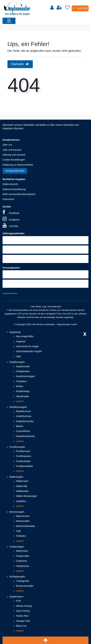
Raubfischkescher (26, 436)
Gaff (18, 531)
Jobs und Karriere (12, 150)
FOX (19, 601)
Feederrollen (23, 556)
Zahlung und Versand (14, 155)
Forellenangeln (17, 447)
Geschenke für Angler (28, 346)
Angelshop (15, 332)
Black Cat (21, 626)
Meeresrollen (23, 521)
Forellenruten (23, 451)
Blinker (20, 426)
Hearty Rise (22, 616)
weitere (20, 401)
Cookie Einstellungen (14, 160)
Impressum (8, 199)
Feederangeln (17, 547)
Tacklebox (21, 381)
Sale (19, 356)
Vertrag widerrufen (15, 171)
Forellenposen (24, 456)
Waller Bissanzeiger (27, 496)
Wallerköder (22, 491)
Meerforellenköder (26, 526)
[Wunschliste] (67, 8)
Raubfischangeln (18, 407)
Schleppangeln (17, 577)
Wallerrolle (22, 486)
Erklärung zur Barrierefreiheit (18, 165)
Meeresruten (23, 516)
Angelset (21, 341)
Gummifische (23, 431)
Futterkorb (22, 561)
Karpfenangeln (17, 362)
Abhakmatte (22, 396)
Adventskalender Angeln (29, 351)
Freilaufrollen (23, 371)
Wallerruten (22, 481)
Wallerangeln (16, 477)
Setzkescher (23, 566)
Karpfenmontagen (26, 376)
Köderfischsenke (25, 421)
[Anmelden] (52, 8)
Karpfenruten (23, 366)
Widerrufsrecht (10, 184)
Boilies (20, 386)
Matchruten (22, 551)
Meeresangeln (17, 512)
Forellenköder (23, 461)
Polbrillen (21, 536)
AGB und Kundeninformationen (19, 194)
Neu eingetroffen (25, 336)
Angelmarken (16, 597)
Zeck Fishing (23, 611)
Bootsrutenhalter (25, 586)
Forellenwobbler (25, 466)
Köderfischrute (24, 416)
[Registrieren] (59, 8)
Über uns (7, 145)
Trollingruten (23, 581)
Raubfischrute (23, 411)
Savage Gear (23, 621)
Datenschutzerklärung (14, 189)
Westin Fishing (24, 606)
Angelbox (21, 501)
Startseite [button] (20, 64)
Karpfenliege (23, 391)
